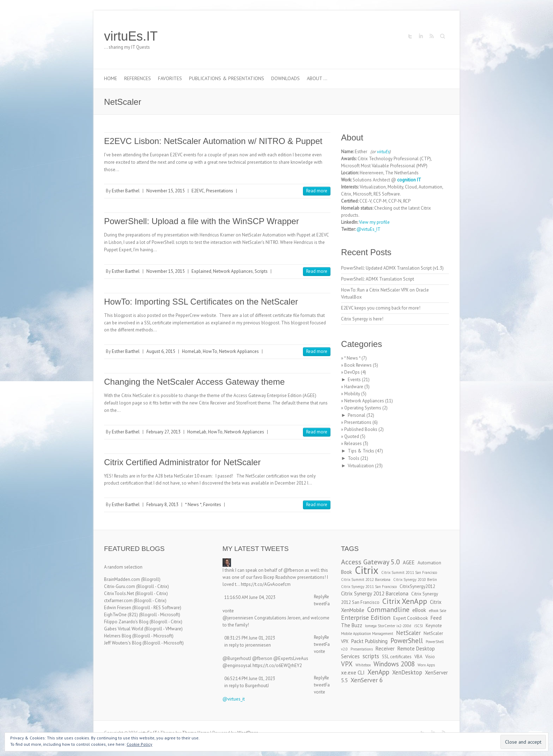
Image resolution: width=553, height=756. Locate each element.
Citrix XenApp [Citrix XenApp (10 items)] (405, 601)
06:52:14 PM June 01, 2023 (250, 679)
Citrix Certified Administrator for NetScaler (182, 462)
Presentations (220, 191)
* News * (193, 505)
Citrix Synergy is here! (362, 319)
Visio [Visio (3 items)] (430, 657)
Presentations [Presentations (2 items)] (362, 649)
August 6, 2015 (161, 351)
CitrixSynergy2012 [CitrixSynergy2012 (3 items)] (417, 586)
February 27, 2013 (163, 432)
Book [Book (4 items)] (347, 572)
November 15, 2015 (166, 191)
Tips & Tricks (361, 451)
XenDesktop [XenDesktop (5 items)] (407, 672)
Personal (357, 415)
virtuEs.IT (131, 36)
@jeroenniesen (238, 618)
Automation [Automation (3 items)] (429, 563)
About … (317, 78)
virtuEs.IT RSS (431, 36)
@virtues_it (234, 699)
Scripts (261, 271)
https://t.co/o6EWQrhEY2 (277, 665)
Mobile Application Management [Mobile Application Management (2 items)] (367, 634)
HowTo (210, 351)
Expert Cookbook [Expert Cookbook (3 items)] (411, 618)
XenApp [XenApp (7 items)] (378, 672)
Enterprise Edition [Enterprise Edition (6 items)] (366, 617)
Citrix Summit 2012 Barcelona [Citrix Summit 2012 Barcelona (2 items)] (366, 580)
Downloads (285, 78)
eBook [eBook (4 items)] (419, 610)
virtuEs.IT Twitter (410, 36)
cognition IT (409, 180)
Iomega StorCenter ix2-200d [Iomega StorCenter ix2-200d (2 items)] (388, 626)
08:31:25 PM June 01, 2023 (250, 638)
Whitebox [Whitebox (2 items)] (363, 665)
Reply (319, 597)
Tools (354, 458)
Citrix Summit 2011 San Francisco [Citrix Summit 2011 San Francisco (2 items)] (409, 572)
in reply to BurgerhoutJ (247, 686)
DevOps (352, 372)
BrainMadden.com (122, 579)
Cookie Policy (139, 744)
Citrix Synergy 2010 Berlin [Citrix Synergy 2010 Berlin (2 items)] (415, 580)
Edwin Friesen (118, 608)
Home (111, 78)
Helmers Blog (118, 636)
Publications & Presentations (227, 78)
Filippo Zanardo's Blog (126, 622)
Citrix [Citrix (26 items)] (367, 570)
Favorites (170, 78)
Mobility (352, 394)
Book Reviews (358, 365)
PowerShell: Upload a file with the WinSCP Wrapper (202, 221)
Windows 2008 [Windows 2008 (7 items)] (394, 664)
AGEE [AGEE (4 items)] (409, 562)
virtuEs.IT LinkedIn (421, 36)
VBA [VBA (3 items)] (418, 657)
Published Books (361, 429)
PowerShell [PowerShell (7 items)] (407, 641)
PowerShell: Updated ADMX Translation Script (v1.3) (392, 268)
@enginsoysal (237, 665)
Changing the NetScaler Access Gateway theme (194, 382)
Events (354, 380)
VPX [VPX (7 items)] (347, 664)
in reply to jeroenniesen (248, 645)
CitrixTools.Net (119, 593)
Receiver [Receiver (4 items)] (385, 649)
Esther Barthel (126, 191)
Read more (317, 191)
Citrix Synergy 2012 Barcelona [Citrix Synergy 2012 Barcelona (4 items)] (375, 593)
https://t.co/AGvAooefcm (266, 584)
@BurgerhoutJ (237, 658)
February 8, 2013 (162, 505)
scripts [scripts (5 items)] (371, 656)
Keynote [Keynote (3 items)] (434, 626)
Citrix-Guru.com (120, 586)
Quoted (352, 436)
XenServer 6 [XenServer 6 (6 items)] (367, 680)
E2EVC (198, 191)
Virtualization (361, 466)
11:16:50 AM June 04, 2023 (250, 597)
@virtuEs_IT (369, 229)
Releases (353, 443)
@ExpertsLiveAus (291, 658)
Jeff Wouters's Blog (123, 643)
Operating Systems (363, 408)
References (138, 78)
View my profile (374, 222)
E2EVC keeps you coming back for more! (381, 308)
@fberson (294, 570)
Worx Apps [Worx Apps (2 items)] (426, 665)
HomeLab (192, 351)
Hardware (354, 387)
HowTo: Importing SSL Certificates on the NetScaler (201, 302)
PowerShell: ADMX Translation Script (378, 279)
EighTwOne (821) (121, 615)
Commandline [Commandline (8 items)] (388, 609)
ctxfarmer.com (118, 601)
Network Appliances (233, 271)
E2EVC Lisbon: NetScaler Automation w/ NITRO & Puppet (213, 141)
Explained (201, 271)
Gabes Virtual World (124, 629)
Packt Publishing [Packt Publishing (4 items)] (369, 641)
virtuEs (383, 152)
